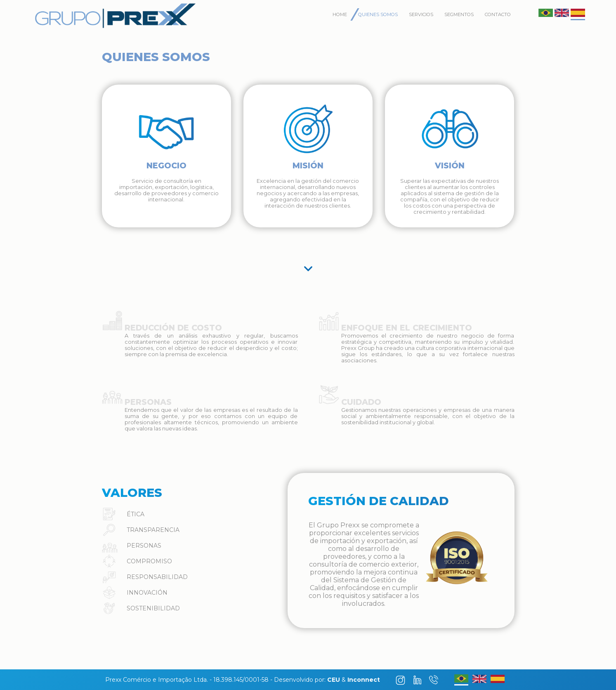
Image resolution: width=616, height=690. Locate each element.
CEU (334, 680)
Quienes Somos (378, 14)
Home (340, 14)
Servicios (421, 14)
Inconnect (364, 680)
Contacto (498, 14)
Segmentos (459, 14)
